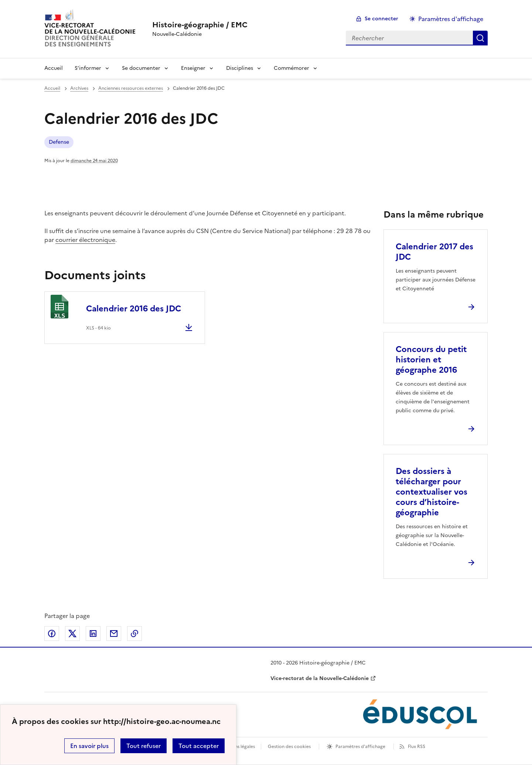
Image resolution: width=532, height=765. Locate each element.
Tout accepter (199, 746)
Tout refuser (144, 746)
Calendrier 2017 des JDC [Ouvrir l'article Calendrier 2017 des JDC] (434, 252)
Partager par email (114, 633)
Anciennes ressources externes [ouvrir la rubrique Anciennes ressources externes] (131, 88)
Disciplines (240, 68)
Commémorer (291, 68)
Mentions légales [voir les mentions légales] (237, 747)
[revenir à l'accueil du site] (200, 25)
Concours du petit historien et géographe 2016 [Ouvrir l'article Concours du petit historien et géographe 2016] (431, 360)
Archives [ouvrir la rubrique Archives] (79, 88)
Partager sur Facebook (52, 633)
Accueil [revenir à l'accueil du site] (52, 88)
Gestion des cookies (289, 747)
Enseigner (193, 68)
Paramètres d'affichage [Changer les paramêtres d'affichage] (451, 19)
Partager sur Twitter (72, 633)
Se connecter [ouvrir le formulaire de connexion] (381, 19)
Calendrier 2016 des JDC (134, 309)
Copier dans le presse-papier (134, 633)
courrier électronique (85, 240)
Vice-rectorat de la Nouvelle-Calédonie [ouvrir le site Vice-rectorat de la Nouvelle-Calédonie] (320, 678)
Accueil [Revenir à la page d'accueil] (54, 68)
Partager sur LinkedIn (93, 633)
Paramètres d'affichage (360, 747)
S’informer (88, 68)
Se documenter (141, 68)
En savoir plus (89, 746)
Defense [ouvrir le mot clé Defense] (59, 142)
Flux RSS (417, 747)
